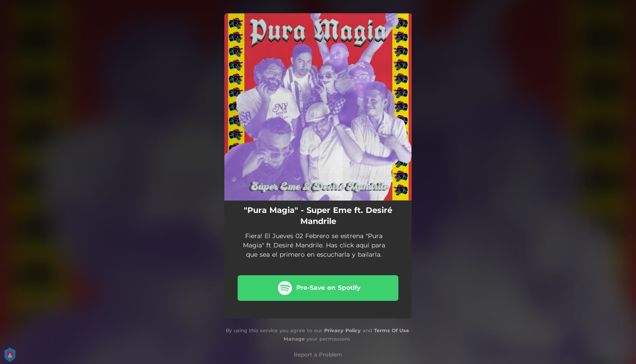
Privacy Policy (343, 330)
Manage (294, 339)
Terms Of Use (392, 330)
